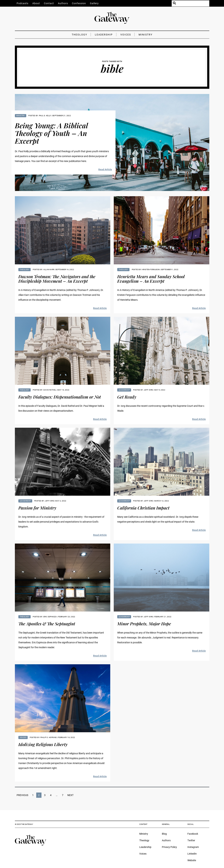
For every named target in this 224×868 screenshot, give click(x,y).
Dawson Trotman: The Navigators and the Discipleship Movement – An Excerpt (57, 279)
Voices (126, 35)
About (36, 3)
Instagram (193, 847)
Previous (22, 795)
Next (70, 795)
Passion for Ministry (37, 508)
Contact (49, 3)
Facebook (193, 834)
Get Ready (127, 397)
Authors (63, 3)
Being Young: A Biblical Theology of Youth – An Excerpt (51, 133)
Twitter (191, 840)
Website (192, 860)
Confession (79, 3)
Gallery (94, 3)
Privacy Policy (169, 847)
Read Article (105, 169)
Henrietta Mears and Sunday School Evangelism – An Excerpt (151, 279)
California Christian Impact (143, 508)
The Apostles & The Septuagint (47, 624)
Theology (79, 35)
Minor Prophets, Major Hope (144, 624)
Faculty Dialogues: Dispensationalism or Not (60, 397)
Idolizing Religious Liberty (43, 744)
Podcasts (22, 3)
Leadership (104, 35)
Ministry (146, 35)
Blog (164, 834)
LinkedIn (192, 854)
